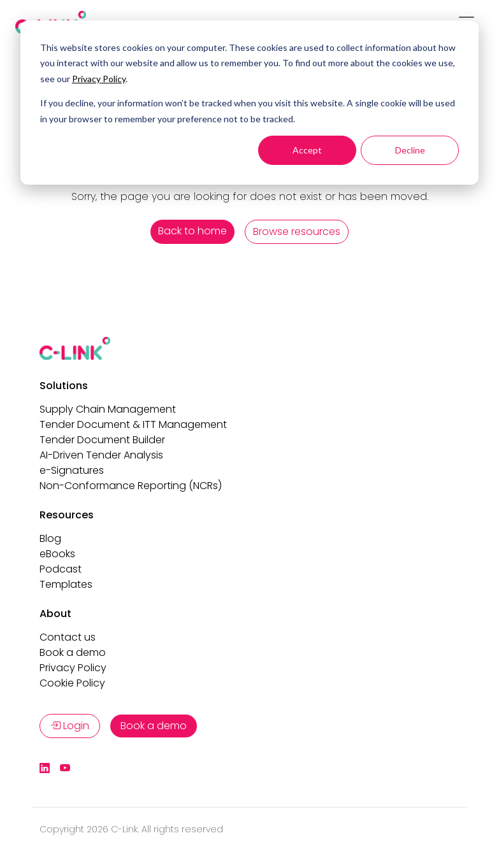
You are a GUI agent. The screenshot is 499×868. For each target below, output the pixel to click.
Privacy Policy (99, 79)
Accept (307, 150)
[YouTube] (65, 769)
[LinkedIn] (45, 769)
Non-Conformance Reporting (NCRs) (131, 486)
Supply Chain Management (108, 409)
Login (70, 726)
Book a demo (73, 652)
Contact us (68, 637)
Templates (66, 584)
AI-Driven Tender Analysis (101, 455)
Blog (50, 538)
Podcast (61, 569)
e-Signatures (72, 470)
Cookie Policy (72, 683)
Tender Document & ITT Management (133, 424)
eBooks (57, 554)
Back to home (192, 231)
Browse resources (297, 231)
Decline (410, 150)
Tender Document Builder (102, 440)
